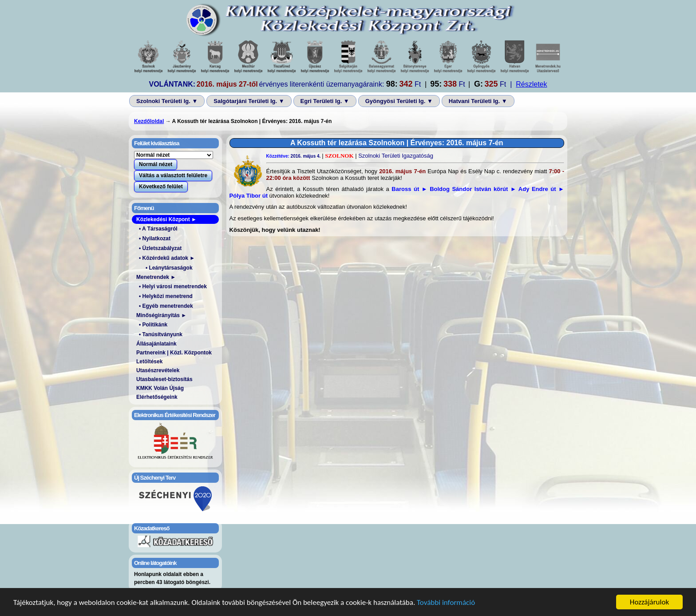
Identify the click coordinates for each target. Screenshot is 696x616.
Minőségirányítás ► (161, 315)
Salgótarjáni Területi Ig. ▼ (249, 101)
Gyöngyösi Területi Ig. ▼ (399, 101)
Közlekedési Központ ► (166, 219)
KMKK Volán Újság (160, 388)
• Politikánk (153, 325)
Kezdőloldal (149, 121)
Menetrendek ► (156, 277)
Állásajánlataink (156, 344)
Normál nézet (156, 164)
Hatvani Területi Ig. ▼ (478, 101)
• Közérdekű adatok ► (167, 258)
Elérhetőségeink (157, 397)
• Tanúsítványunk (161, 334)
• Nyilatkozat (155, 238)
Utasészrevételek (158, 370)
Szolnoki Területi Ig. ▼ (167, 101)
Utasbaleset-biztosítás (164, 379)
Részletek (531, 84)
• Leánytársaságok (169, 268)
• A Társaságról (158, 229)
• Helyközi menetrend (166, 296)
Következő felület (161, 187)
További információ (446, 603)
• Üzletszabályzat (160, 248)
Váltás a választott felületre (173, 175)
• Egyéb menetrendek (166, 306)
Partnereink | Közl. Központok (174, 353)
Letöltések (149, 362)
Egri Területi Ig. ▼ (325, 101)
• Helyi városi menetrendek (173, 286)
